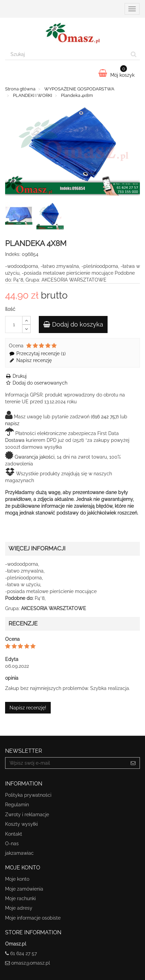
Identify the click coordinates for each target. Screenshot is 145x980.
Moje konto (17, 879)
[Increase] (26, 320)
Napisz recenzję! (28, 708)
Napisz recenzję (30, 360)
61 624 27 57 (23, 953)
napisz (12, 423)
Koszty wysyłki (21, 824)
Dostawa (15, 440)
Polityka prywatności (28, 795)
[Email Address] (66, 763)
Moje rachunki (20, 898)
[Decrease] (26, 329)
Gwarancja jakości (35, 457)
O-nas (12, 844)
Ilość (10, 309)
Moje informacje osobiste (33, 918)
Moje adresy (19, 908)
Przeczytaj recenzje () (37, 354)
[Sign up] (133, 763)
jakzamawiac (19, 853)
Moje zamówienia (24, 889)
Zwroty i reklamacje (27, 815)
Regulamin (17, 805)
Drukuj (16, 376)
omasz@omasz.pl (31, 963)
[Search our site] (66, 54)
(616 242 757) (105, 417)
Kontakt (14, 834)
